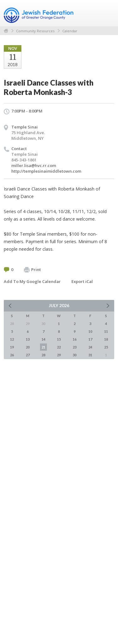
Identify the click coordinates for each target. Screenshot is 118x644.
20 (28, 347)
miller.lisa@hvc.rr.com (34, 165)
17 (90, 339)
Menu (107, 13)
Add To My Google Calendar (32, 281)
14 (43, 339)
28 (43, 355)
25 (106, 347)
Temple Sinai (25, 127)
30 (75, 355)
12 (12, 339)
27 (28, 355)
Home (6, 31)
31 (90, 355)
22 (59, 347)
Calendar (70, 31)
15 (59, 339)
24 (90, 347)
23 (75, 347)
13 (28, 339)
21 (43, 347)
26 (12, 355)
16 (75, 339)
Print (32, 270)
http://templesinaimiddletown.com (46, 171)
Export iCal (82, 281)
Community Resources (35, 31)
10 (90, 331)
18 (106, 339)
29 (59, 355)
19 (12, 347)
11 (106, 331)
